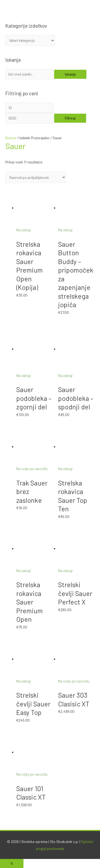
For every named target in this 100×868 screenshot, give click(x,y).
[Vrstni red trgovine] (36, 177)
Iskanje (70, 74)
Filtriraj (70, 118)
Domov (11, 138)
